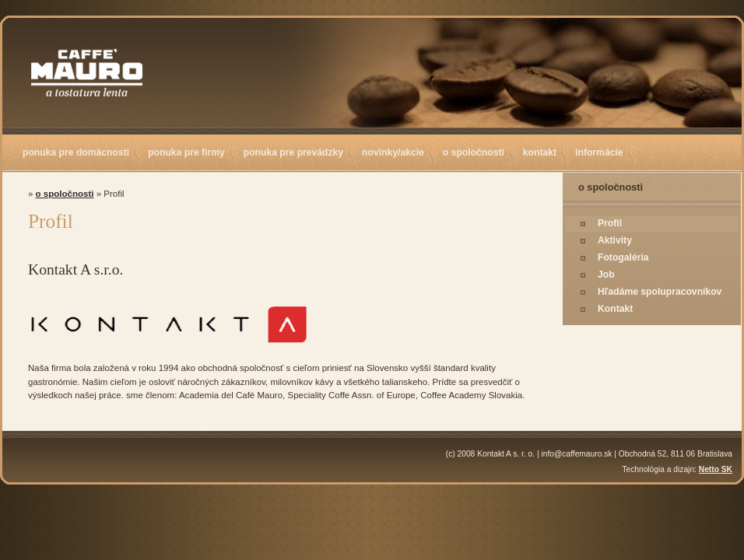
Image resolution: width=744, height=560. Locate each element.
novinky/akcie (393, 152)
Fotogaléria (623, 257)
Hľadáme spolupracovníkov (660, 292)
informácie (599, 152)
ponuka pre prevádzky (293, 152)
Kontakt (615, 309)
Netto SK (716, 469)
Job (606, 275)
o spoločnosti (474, 152)
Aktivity (615, 240)
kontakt (540, 152)
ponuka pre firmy (186, 152)
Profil (610, 223)
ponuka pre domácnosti (76, 152)
